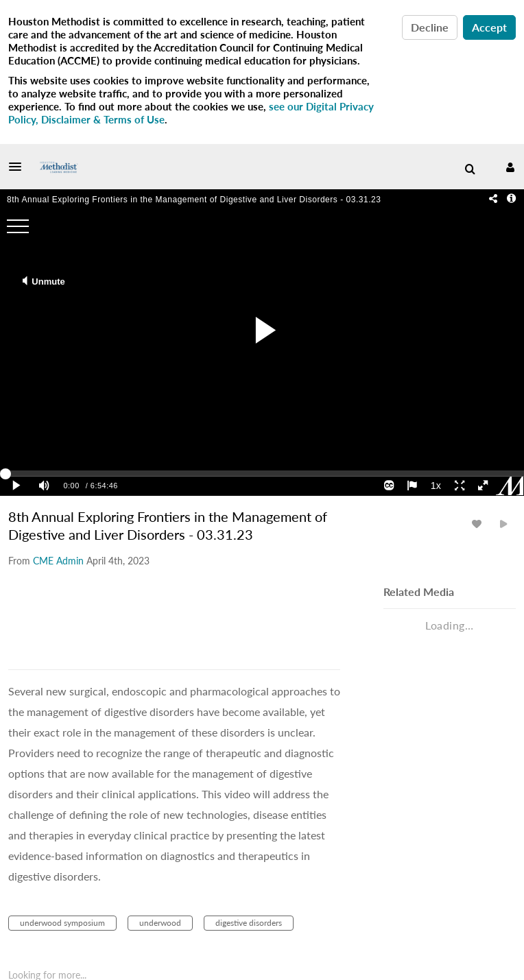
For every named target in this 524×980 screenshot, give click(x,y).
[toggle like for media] (479, 524)
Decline (430, 27)
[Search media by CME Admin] (58, 561)
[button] (19, 167)
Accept (489, 27)
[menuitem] (470, 169)
